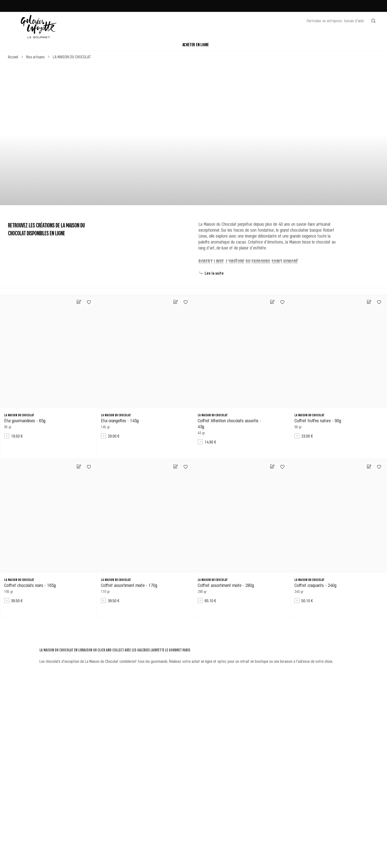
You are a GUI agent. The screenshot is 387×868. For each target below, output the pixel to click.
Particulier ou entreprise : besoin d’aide (335, 21)
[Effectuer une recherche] (373, 21)
